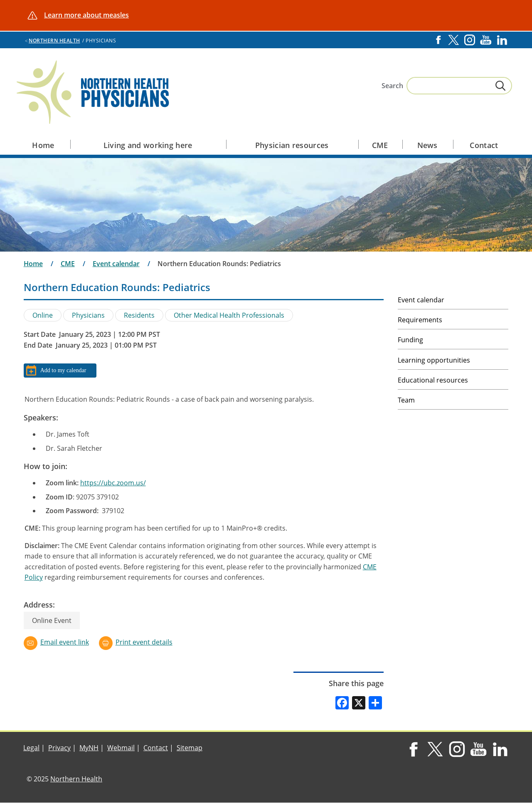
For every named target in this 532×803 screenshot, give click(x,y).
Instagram (470, 40)
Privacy (59, 748)
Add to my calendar (63, 370)
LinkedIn (502, 40)
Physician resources (292, 145)
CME (380, 145)
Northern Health (54, 41)
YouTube (486, 40)
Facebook (438, 40)
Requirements (420, 320)
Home (43, 145)
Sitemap (190, 748)
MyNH (89, 748)
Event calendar (116, 264)
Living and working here (148, 145)
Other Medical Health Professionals (229, 315)
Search (392, 86)
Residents (139, 315)
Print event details (144, 642)
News (427, 145)
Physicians (88, 315)
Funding (410, 340)
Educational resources (433, 380)
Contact (484, 145)
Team (406, 400)
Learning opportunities (434, 360)
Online (43, 315)
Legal (31, 748)
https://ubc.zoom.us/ (113, 483)
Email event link (65, 642)
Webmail (121, 748)
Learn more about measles (86, 15)
